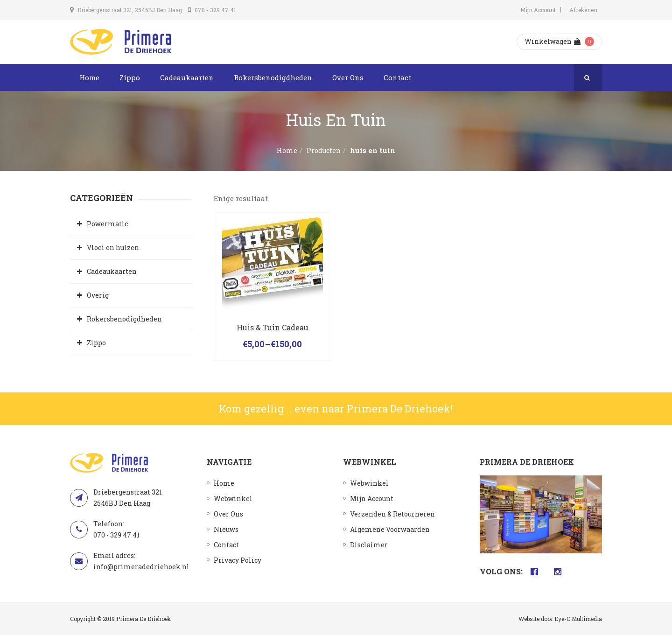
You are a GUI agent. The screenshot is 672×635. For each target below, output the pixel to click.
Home (89, 77)
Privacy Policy (238, 560)
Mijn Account (538, 10)
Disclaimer (369, 545)
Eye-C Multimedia (578, 619)
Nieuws (226, 529)
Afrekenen (583, 10)
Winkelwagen (553, 41)
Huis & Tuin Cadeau (273, 327)
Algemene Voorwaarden (390, 529)
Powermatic (107, 224)
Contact (397, 77)
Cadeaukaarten (187, 77)
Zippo (130, 77)
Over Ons (348, 77)
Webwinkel (233, 499)
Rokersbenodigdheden (273, 77)
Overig (98, 295)
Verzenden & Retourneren (392, 514)
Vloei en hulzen (113, 248)
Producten (324, 150)
